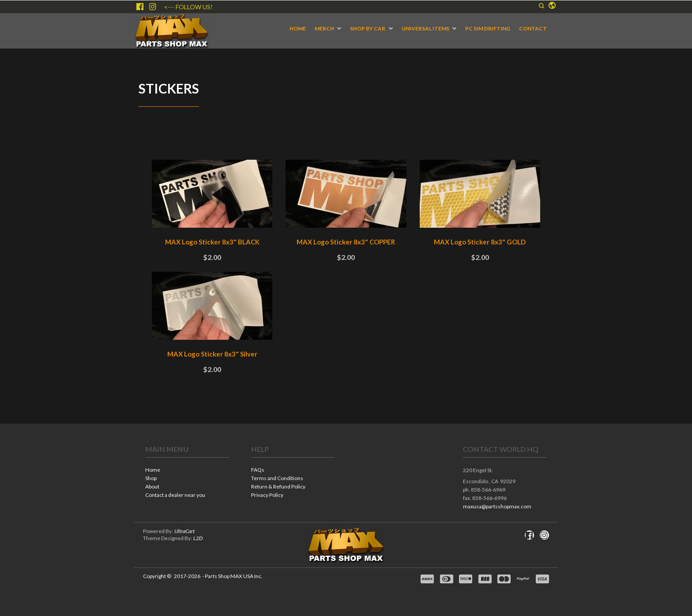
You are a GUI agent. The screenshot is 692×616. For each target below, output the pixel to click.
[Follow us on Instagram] (153, 7)
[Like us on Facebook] (140, 7)
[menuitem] (298, 29)
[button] (542, 6)
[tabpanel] (346, 275)
